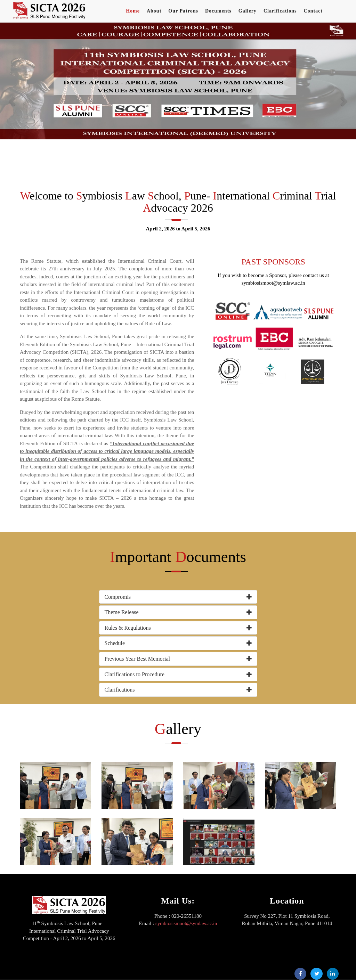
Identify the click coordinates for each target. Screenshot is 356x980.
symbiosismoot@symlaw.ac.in (186, 923)
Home (133, 11)
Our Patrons (183, 11)
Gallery (248, 11)
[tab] (178, 597)
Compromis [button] (118, 597)
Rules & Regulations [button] (128, 628)
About (154, 11)
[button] (12, 101)
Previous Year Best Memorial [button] (137, 659)
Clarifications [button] (120, 690)
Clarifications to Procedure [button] (135, 674)
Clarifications (280, 11)
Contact (313, 11)
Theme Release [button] (122, 612)
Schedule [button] (115, 643)
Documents (218, 11)
